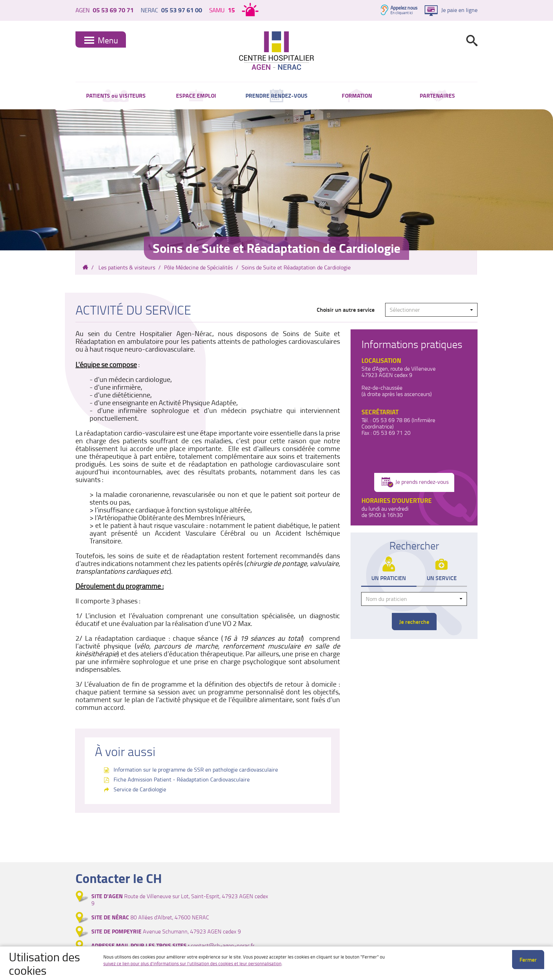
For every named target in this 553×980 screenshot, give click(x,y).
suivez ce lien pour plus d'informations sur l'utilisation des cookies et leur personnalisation (192, 963)
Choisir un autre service (346, 309)
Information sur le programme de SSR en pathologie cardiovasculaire (196, 769)
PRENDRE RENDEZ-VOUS (276, 95)
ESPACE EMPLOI (196, 95)
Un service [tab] (442, 578)
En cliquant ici (402, 13)
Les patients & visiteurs (127, 267)
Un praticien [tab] (389, 578)
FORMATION (357, 95)
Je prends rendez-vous (415, 482)
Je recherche (414, 622)
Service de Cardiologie (140, 789)
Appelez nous (404, 8)
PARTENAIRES (437, 95)
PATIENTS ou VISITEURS (116, 95)
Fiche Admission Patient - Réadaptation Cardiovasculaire (182, 779)
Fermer (528, 959)
